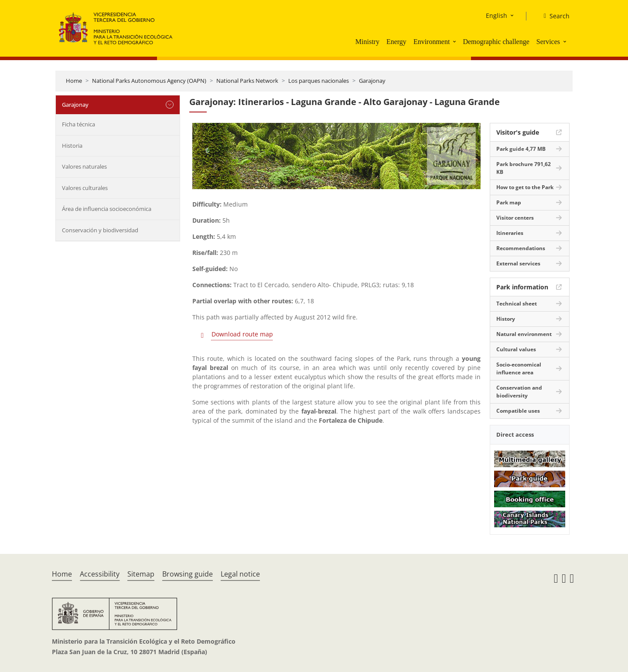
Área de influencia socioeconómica (107, 209)
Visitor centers (515, 218)
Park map (509, 202)
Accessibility (100, 574)
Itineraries (510, 233)
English (497, 15)
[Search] (553, 16)
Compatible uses (518, 411)
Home (74, 81)
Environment (432, 42)
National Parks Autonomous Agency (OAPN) (149, 81)
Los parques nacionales (319, 81)
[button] (455, 41)
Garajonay (372, 81)
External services (518, 263)
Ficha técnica (78, 124)
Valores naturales (84, 166)
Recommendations (521, 248)
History (506, 319)
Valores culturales (85, 188)
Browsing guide (188, 574)
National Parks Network (247, 81)
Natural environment (524, 334)
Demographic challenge (496, 42)
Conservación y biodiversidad (100, 230)
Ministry (367, 42)
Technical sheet (517, 304)
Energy (396, 42)
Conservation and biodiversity (519, 392)
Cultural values (516, 349)
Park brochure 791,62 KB (524, 168)
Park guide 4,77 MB (521, 149)
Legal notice (240, 574)
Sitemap (141, 574)
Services (548, 42)
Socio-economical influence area (519, 368)
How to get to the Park (525, 187)
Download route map (242, 334)
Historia (72, 146)
